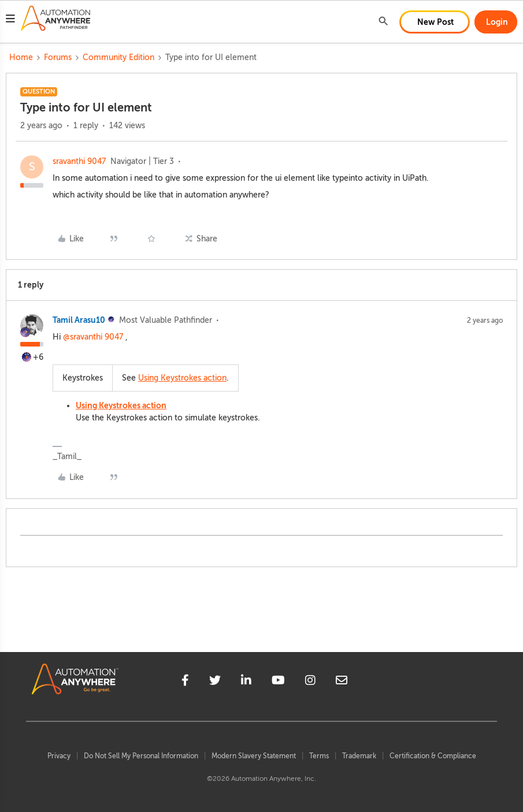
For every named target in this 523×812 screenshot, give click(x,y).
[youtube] (278, 682)
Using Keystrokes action (182, 378)
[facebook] (185, 682)
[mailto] (342, 682)
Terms (319, 756)
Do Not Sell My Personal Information (141, 756)
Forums (58, 57)
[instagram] (310, 682)
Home (21, 57)
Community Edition (118, 57)
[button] (10, 20)
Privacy (59, 756)
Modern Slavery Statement (254, 756)
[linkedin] (246, 682)
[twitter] (215, 682)
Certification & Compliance (433, 756)
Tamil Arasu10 (79, 320)
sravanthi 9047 (79, 161)
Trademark (359, 756)
